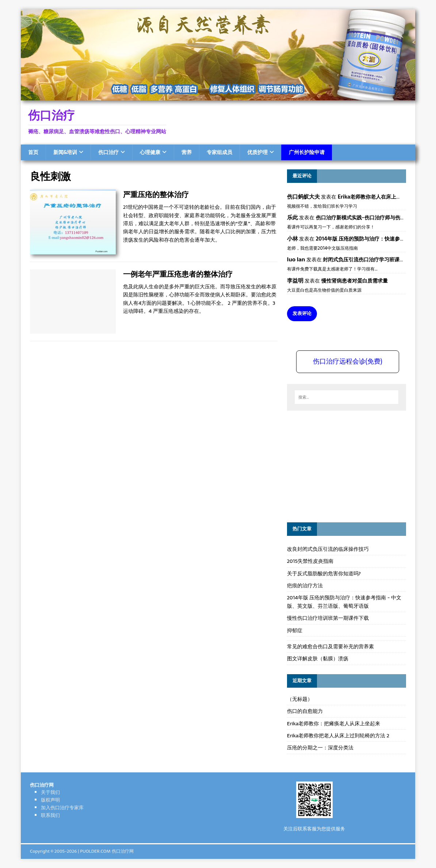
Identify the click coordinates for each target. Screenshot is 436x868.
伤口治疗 (108, 152)
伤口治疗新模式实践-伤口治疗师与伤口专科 (366, 218)
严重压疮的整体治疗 (156, 194)
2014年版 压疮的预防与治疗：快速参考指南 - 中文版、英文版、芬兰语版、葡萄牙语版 (344, 602)
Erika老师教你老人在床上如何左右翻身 (382, 197)
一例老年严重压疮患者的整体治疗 (178, 274)
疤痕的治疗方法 (305, 585)
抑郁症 (295, 630)
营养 (187, 152)
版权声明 (50, 800)
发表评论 (302, 313)
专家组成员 (219, 152)
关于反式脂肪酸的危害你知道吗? (324, 573)
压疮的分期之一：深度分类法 (320, 748)
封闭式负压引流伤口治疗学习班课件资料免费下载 (379, 260)
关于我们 (50, 792)
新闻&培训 (65, 152)
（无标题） (300, 699)
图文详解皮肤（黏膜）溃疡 (318, 658)
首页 (33, 152)
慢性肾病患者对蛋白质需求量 (355, 281)
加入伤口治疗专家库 (62, 808)
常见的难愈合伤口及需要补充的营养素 (330, 646)
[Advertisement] (342, 465)
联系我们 (50, 815)
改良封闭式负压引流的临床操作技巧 (328, 549)
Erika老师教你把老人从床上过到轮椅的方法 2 (338, 736)
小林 (292, 239)
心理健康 (150, 152)
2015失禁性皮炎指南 (310, 561)
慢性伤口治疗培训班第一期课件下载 (328, 618)
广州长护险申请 (307, 152)
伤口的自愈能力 (305, 711)
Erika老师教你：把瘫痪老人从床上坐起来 (334, 723)
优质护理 (257, 152)
